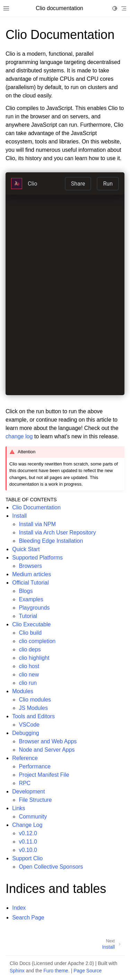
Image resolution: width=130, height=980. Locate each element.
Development (28, 791)
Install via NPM (37, 524)
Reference (25, 758)
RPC (25, 783)
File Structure (35, 800)
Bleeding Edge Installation (51, 541)
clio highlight (34, 658)
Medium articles (32, 574)
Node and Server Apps (47, 750)
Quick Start (26, 549)
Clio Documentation (36, 507)
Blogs (26, 591)
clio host (29, 666)
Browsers (30, 566)
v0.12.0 (28, 833)
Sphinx (17, 971)
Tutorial (28, 616)
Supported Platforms (37, 558)
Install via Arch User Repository (57, 532)
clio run (28, 683)
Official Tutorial (31, 583)
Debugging (25, 733)
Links (19, 808)
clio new (29, 675)
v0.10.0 (28, 850)
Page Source (88, 971)
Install (19, 516)
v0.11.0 (28, 842)
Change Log (27, 825)
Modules (23, 691)
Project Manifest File (44, 775)
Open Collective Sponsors (51, 867)
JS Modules (33, 708)
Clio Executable (31, 624)
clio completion (37, 641)
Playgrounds (34, 608)
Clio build (30, 633)
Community (33, 817)
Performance (35, 766)
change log (19, 436)
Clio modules (35, 700)
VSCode (29, 725)
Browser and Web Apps (48, 741)
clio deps (30, 649)
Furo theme (56, 971)
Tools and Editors (33, 716)
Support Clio (27, 858)
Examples (31, 599)
